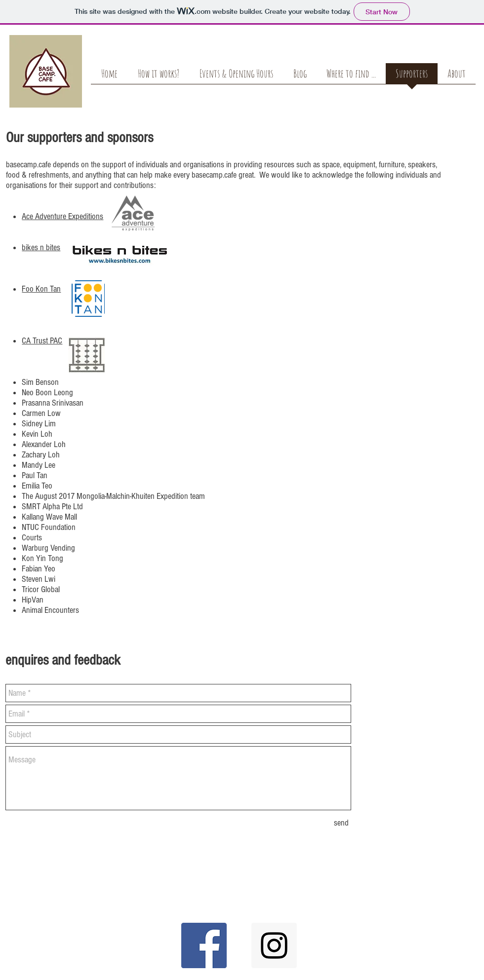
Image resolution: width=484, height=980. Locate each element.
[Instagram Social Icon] (274, 945)
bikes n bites (41, 247)
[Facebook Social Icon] (204, 945)
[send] (341, 823)
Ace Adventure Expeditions (62, 216)
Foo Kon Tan (41, 289)
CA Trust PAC (42, 341)
